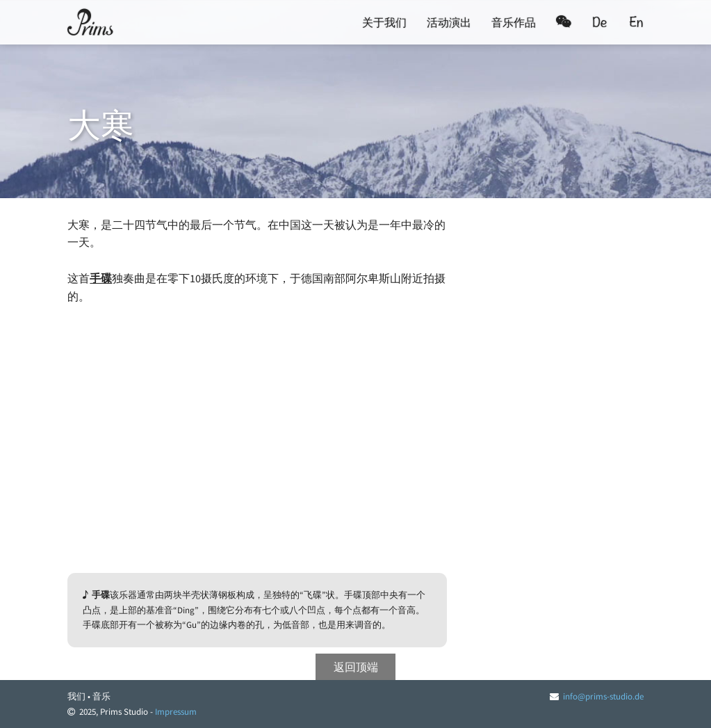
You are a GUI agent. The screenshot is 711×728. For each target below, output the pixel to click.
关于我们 (384, 22)
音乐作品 (514, 22)
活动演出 (449, 22)
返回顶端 (356, 667)
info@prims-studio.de (603, 696)
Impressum (176, 712)
